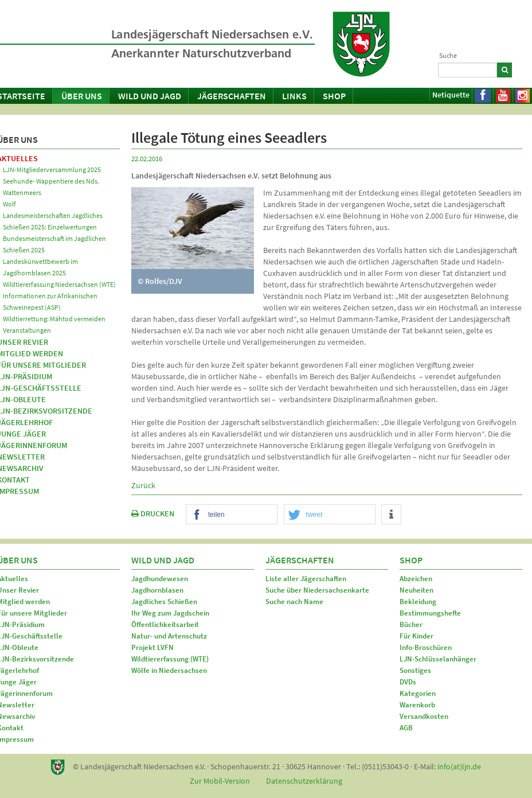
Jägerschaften (232, 96)
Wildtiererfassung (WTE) (170, 659)
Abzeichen (416, 579)
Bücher (411, 624)
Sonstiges (415, 670)
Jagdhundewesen (160, 579)
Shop (334, 96)
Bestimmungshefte (430, 613)
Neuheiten (416, 590)
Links (294, 96)
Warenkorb (417, 705)
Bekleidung (418, 602)
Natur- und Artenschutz (169, 636)
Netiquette (451, 95)
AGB (406, 728)
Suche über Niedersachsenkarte (317, 590)
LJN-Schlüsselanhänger (438, 659)
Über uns (82, 96)
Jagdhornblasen (157, 590)
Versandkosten (424, 716)
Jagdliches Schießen (164, 602)
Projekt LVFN (152, 647)
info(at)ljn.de (459, 766)
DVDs (408, 682)
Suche (448, 55)
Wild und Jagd (150, 96)
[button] (232, 515)
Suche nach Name (294, 602)
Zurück (143, 485)
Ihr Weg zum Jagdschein (170, 613)
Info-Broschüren (426, 647)
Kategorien (418, 693)
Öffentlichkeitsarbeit (165, 624)
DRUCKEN (153, 513)
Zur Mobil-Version (220, 781)
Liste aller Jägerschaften (306, 579)
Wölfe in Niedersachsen (169, 670)
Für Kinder (416, 636)
